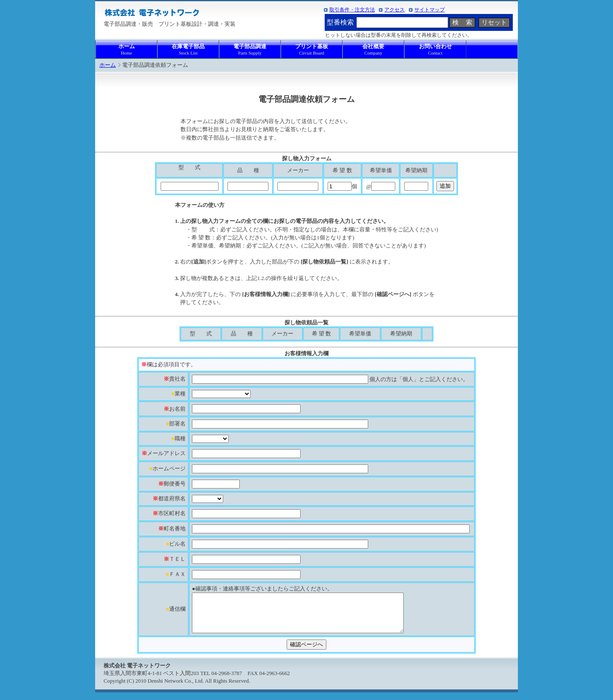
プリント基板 (312, 50)
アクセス (394, 10)
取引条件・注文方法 (352, 10)
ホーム (126, 50)
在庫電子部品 (188, 50)
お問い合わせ (435, 50)
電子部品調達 (250, 50)
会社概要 (373, 50)
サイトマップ (430, 10)
